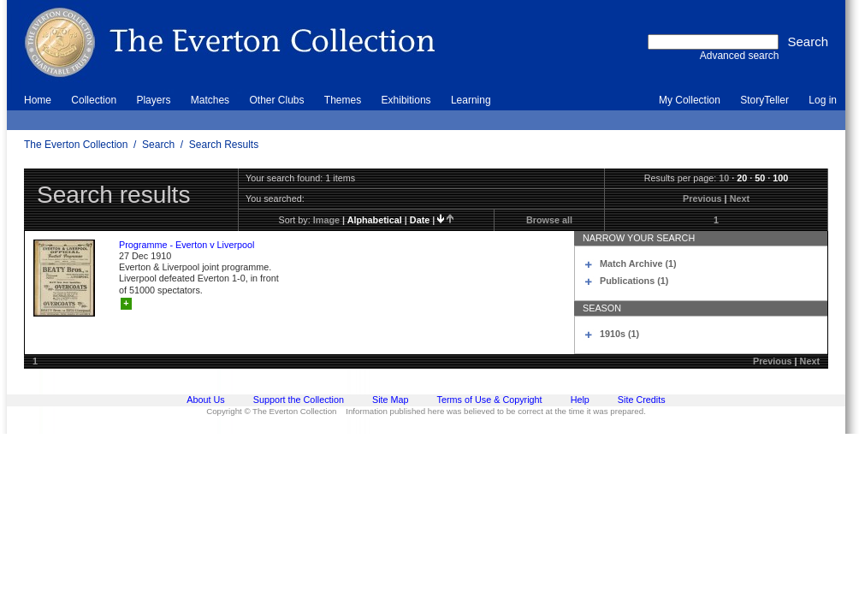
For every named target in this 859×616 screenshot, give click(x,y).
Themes (343, 100)
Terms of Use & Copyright (490, 400)
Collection (94, 100)
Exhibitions (406, 100)
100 (780, 178)
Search (158, 145)
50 (760, 178)
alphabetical (375, 220)
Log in (823, 100)
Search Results (224, 145)
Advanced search (740, 56)
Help (580, 400)
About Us (205, 400)
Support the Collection (299, 400)
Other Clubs (276, 100)
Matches (210, 100)
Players (153, 100)
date (420, 220)
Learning (471, 100)
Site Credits (642, 400)
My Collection (690, 100)
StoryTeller (764, 100)
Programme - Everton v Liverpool (187, 245)
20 (742, 178)
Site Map (391, 400)
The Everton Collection (76, 145)
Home (38, 100)
